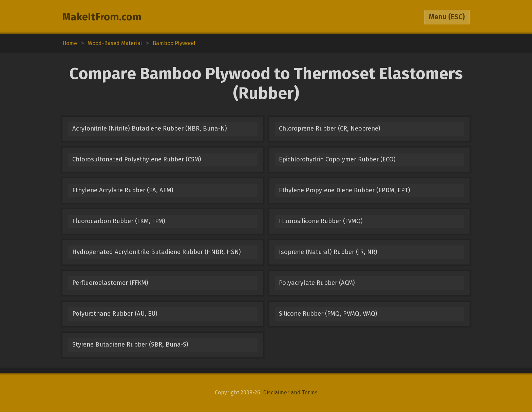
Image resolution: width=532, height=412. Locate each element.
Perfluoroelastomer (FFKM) (110, 283)
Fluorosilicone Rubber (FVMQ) (321, 221)
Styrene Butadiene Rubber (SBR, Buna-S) (130, 345)
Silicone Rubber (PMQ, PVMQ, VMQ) (328, 314)
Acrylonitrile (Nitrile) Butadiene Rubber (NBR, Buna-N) (150, 129)
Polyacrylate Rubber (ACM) (317, 283)
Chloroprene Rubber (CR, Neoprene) (330, 129)
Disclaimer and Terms (290, 393)
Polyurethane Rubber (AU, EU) (115, 314)
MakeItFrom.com (102, 17)
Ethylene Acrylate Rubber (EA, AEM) (123, 190)
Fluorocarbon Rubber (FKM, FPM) (119, 221)
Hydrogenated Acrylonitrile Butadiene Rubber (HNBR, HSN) (157, 252)
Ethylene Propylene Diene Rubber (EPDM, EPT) (345, 190)
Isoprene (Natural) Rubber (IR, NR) (328, 252)
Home (70, 43)
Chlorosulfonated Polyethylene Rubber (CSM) (137, 159)
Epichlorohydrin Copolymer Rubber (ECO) (337, 159)
